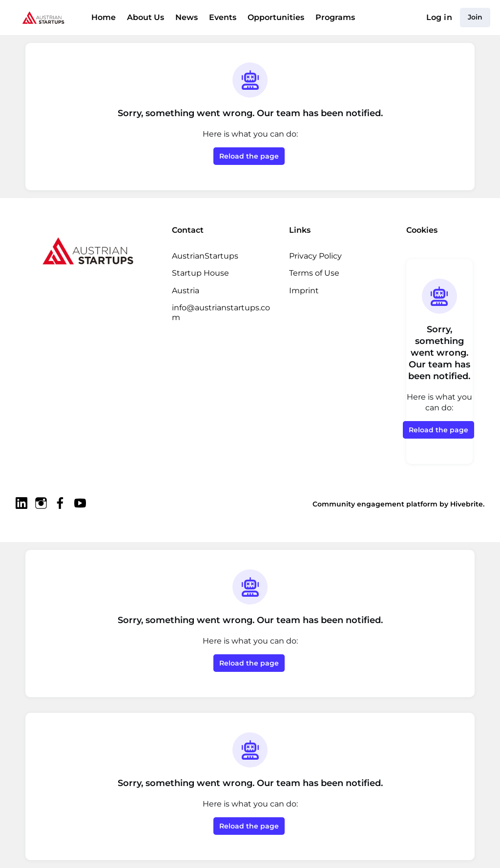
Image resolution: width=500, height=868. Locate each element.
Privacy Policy (315, 256)
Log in (441, 18)
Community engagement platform (385, 504)
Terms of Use (314, 273)
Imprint (302, 290)
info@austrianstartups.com (222, 307)
